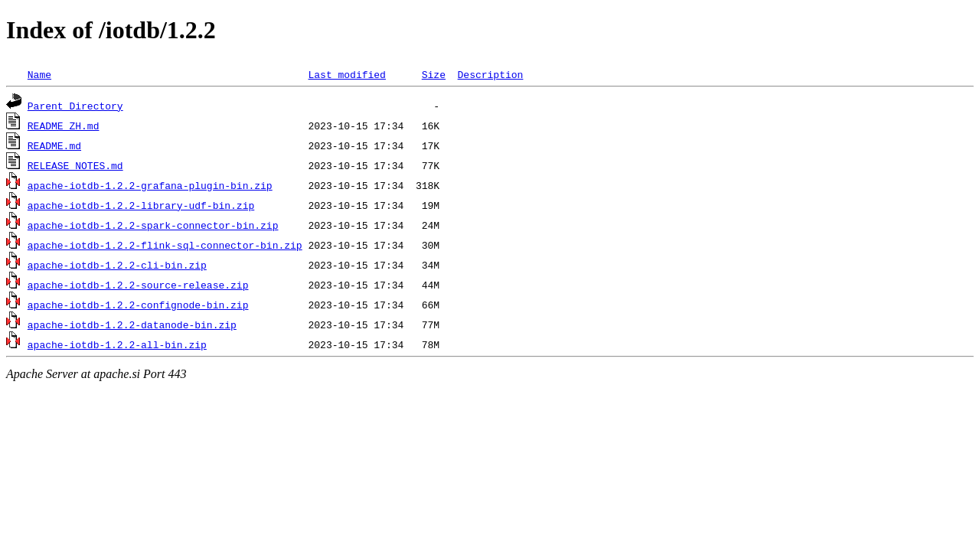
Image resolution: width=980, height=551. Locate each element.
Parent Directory (75, 106)
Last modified (346, 74)
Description (490, 74)
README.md (54, 145)
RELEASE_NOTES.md (75, 165)
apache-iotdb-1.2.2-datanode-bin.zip (132, 324)
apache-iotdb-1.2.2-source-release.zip (138, 285)
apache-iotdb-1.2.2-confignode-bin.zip (138, 305)
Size (434, 74)
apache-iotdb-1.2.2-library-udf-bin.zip (141, 205)
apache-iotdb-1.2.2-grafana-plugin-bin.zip (150, 185)
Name (39, 74)
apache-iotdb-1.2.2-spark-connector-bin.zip (153, 225)
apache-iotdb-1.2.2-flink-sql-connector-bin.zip (165, 245)
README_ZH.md (64, 126)
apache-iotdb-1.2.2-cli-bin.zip (117, 265)
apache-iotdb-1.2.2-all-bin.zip (117, 344)
